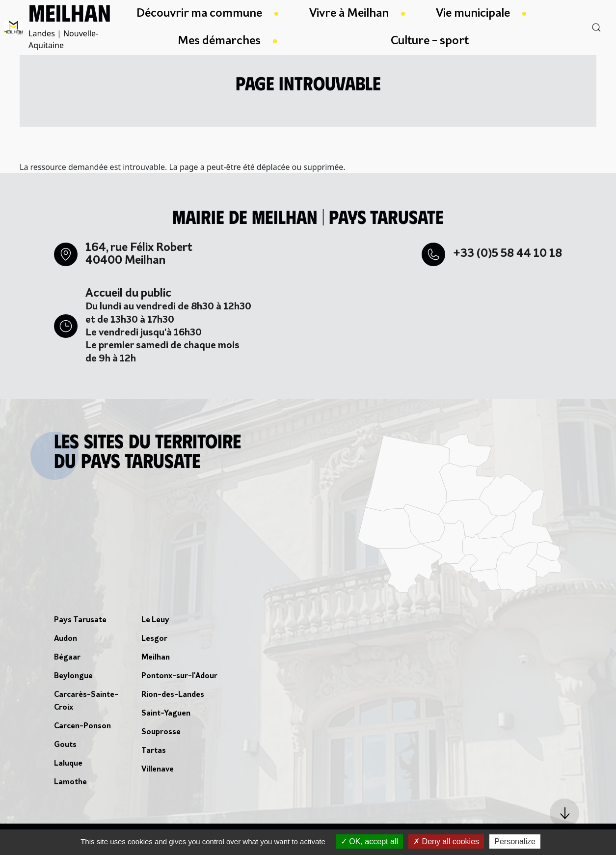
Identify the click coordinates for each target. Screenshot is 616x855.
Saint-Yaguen (166, 714)
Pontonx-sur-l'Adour (179, 676)
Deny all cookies (446, 841)
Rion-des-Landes (173, 695)
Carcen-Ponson (82, 726)
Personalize (515, 841)
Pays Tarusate (80, 620)
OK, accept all (369, 841)
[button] (564, 813)
